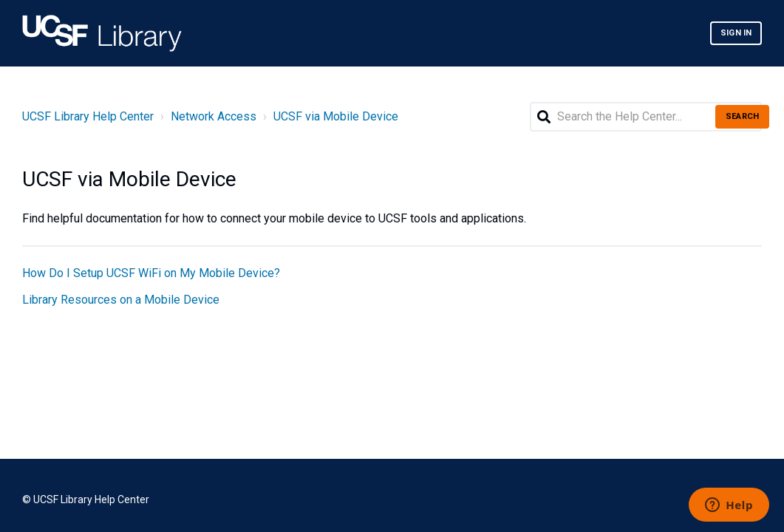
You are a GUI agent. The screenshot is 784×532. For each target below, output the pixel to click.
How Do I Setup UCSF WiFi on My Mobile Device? (151, 273)
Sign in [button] (736, 33)
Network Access (214, 116)
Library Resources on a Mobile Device (121, 300)
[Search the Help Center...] (646, 117)
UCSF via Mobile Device (336, 116)
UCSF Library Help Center (88, 116)
